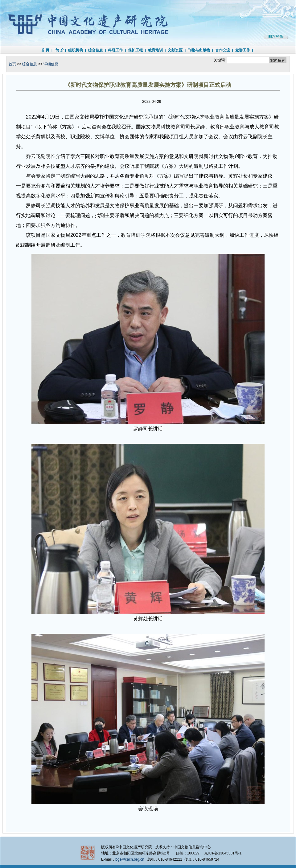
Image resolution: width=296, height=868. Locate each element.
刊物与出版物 (199, 50)
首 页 (45, 50)
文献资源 (175, 50)
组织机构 (76, 50)
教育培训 (155, 50)
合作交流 (223, 50)
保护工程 (135, 50)
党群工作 (243, 50)
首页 (12, 64)
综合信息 (96, 50)
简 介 (60, 50)
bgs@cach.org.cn (130, 859)
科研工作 (115, 50)
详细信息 (51, 64)
